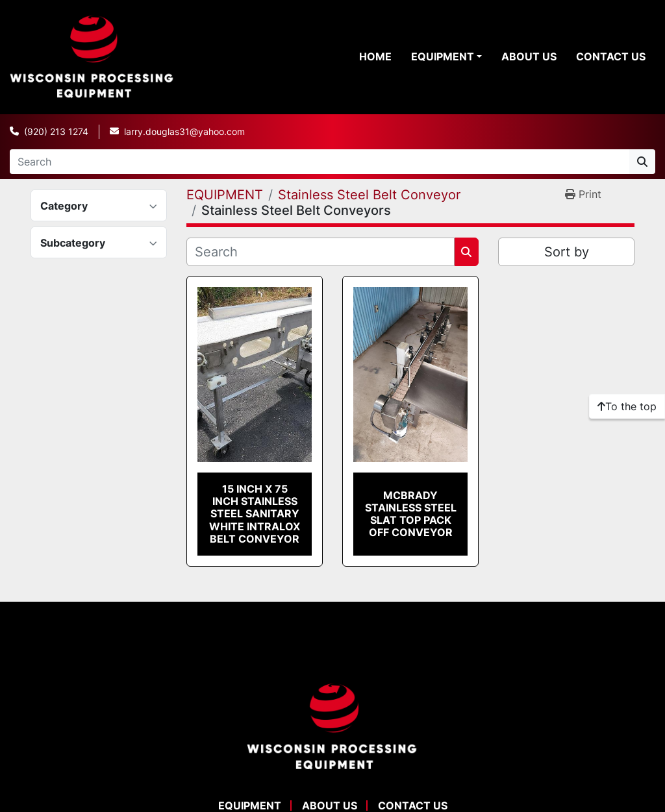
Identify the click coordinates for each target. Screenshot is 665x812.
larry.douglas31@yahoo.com (184, 131)
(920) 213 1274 (56, 131)
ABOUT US (529, 56)
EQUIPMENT (443, 56)
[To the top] (627, 406)
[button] (446, 56)
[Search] (320, 162)
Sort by (567, 252)
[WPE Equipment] (332, 726)
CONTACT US (611, 56)
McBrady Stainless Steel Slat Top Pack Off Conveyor (411, 514)
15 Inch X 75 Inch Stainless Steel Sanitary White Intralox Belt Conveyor (255, 514)
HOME (375, 56)
